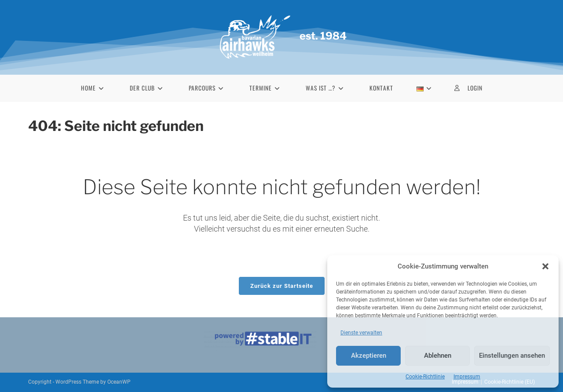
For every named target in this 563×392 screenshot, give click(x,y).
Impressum (467, 377)
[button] (545, 266)
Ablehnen (438, 356)
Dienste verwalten (361, 333)
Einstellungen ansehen (512, 356)
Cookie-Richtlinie (425, 377)
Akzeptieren (369, 356)
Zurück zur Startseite (282, 286)
